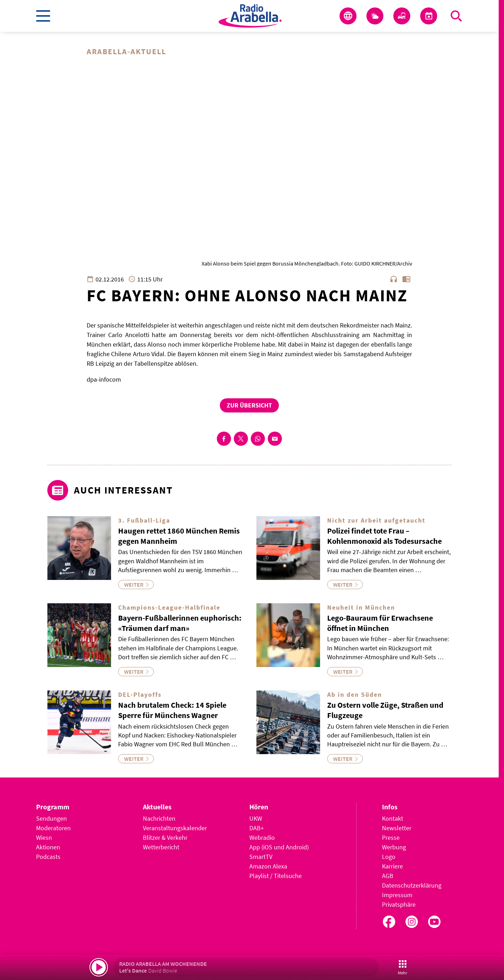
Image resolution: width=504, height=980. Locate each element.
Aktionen (48, 847)
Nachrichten (159, 818)
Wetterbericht (161, 847)
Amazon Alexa (268, 866)
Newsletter (397, 828)
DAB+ (257, 828)
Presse (391, 837)
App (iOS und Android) (279, 847)
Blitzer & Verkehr (165, 837)
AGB (388, 876)
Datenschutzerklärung (412, 885)
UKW (256, 818)
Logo (389, 857)
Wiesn (44, 837)
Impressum (397, 895)
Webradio (262, 837)
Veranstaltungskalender (175, 828)
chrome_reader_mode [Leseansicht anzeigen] (406, 279)
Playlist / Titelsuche (276, 876)
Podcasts (48, 857)
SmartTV (261, 857)
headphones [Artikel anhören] (394, 279)
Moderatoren (53, 828)
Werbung (394, 847)
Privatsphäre (399, 904)
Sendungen (51, 818)
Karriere (392, 866)
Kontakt (393, 818)
